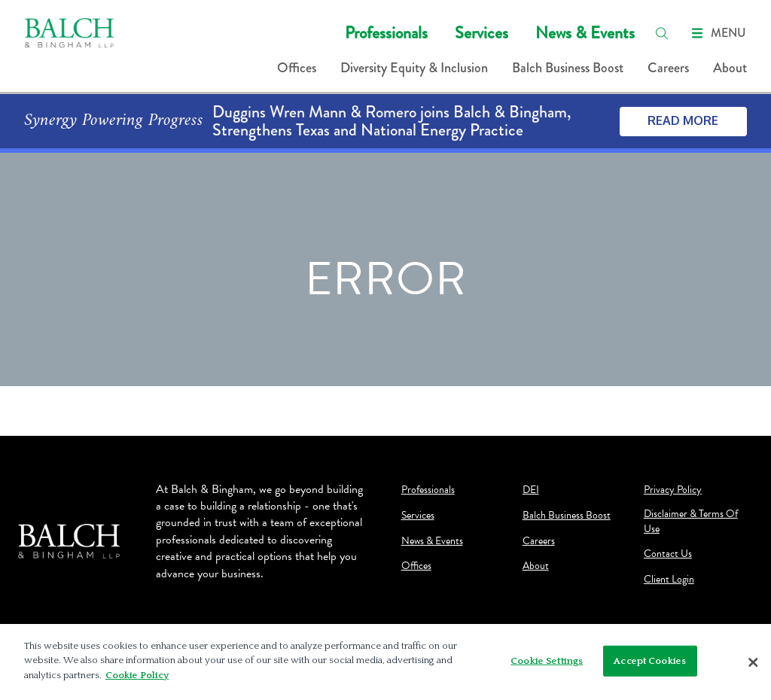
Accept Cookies (650, 666)
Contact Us (668, 554)
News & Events (585, 33)
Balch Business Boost (568, 68)
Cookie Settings (547, 666)
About (730, 68)
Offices (297, 68)
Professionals (386, 33)
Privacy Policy (673, 490)
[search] (662, 33)
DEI (531, 490)
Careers (668, 68)
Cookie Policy (137, 681)
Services (481, 33)
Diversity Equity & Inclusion (414, 68)
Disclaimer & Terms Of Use (691, 522)
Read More (683, 120)
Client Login (669, 580)
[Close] (753, 668)
